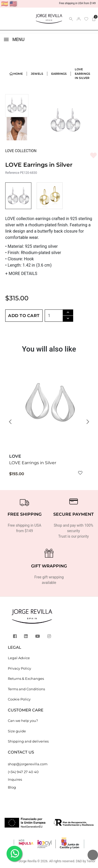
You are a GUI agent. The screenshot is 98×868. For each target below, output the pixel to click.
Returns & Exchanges (26, 679)
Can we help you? (23, 721)
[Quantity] (54, 316)
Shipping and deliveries (28, 741)
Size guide (17, 731)
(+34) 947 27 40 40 (23, 772)
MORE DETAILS (21, 274)
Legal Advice (19, 658)
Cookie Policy (19, 699)
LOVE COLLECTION (21, 151)
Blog (12, 787)
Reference (12, 173)
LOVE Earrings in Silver (33, 463)
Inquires (15, 779)
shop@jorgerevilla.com (28, 764)
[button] (12, 422)
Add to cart (24, 316)
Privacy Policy (19, 668)
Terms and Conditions (26, 689)
